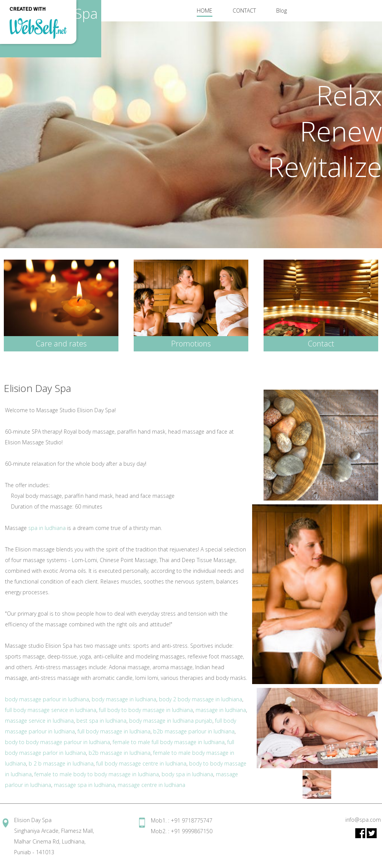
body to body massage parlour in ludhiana (57, 742)
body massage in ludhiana (124, 699)
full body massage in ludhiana (114, 731)
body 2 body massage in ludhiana (201, 699)
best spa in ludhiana (101, 721)
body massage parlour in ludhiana (47, 699)
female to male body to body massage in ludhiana (97, 774)
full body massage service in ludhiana (51, 710)
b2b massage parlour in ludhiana (194, 731)
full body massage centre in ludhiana (141, 763)
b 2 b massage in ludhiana (61, 763)
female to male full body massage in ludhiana (169, 742)
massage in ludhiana (221, 710)
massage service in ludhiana (39, 721)
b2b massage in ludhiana (120, 753)
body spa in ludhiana (187, 774)
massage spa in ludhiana (84, 785)
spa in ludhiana (47, 528)
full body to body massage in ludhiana (146, 710)
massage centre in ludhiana (151, 785)
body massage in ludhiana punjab (171, 721)
